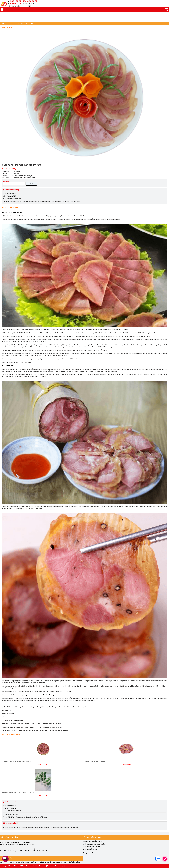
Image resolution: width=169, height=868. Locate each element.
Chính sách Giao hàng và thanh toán (94, 844)
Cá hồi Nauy (16, 866)
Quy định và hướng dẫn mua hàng (93, 841)
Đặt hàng (31, 184)
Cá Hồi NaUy (31, 817)
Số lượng (14, 183)
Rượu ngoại (43, 866)
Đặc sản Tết (8, 28)
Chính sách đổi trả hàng (90, 849)
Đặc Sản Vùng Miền (18, 24)
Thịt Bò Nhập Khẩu (21, 817)
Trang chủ (5, 24)
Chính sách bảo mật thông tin (92, 847)
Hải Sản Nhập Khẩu (41, 817)
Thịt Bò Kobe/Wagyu (9, 817)
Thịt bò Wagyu (60, 866)
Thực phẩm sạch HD (89, 853)
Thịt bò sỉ (35, 866)
